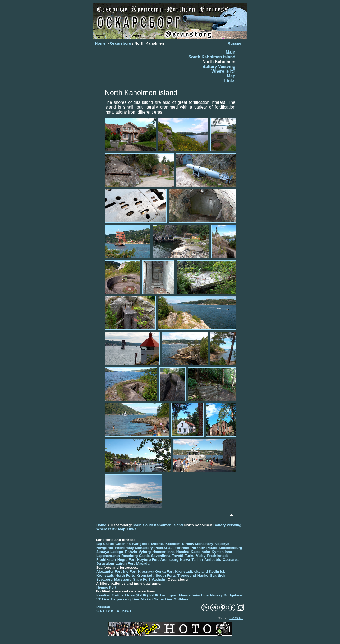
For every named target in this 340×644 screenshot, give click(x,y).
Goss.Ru (236, 618)
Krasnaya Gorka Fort (156, 571)
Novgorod (105, 548)
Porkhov (198, 548)
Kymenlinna (222, 552)
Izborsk (158, 544)
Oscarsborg (120, 43)
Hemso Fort (106, 587)
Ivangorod (141, 544)
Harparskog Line (125, 599)
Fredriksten (106, 560)
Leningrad (169, 595)
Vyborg (145, 552)
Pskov (212, 548)
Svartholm (219, 575)
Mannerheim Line (194, 595)
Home (100, 43)
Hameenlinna (164, 552)
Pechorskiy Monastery (134, 548)
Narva (185, 560)
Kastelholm (201, 552)
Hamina (183, 552)
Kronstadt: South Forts (156, 575)
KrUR (154, 595)
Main (231, 52)
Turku (190, 556)
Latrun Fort (125, 564)
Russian (235, 43)
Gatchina (123, 544)
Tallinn (197, 560)
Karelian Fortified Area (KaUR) (122, 595)
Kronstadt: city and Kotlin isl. (200, 571)
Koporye (222, 544)
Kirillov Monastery (197, 544)
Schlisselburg (230, 548)
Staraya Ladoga (110, 552)
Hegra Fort (127, 560)
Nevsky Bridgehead (227, 595)
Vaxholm (159, 579)
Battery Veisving (219, 66)
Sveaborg (104, 579)
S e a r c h (105, 611)
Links (230, 81)
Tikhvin (131, 552)
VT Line (103, 599)
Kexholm (173, 544)
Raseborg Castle (135, 556)
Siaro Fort (141, 579)
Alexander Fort (109, 571)
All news (124, 611)
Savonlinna (161, 556)
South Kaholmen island (212, 57)
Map (231, 76)
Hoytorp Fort (148, 560)
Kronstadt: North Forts (116, 575)
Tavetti (178, 556)
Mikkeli (147, 599)
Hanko (203, 575)
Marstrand (123, 579)
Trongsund (187, 575)
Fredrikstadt (217, 556)
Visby (201, 556)
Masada (143, 564)
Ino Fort (130, 571)
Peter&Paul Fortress (172, 548)
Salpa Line (163, 599)
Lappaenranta (108, 556)
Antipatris (213, 560)
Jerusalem (105, 564)
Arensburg (169, 560)
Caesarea (231, 560)
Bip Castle (105, 544)
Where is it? (223, 71)
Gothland (182, 599)
